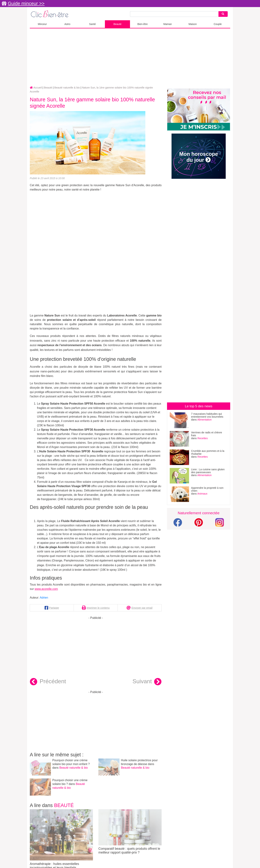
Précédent (48, 682)
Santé (93, 24)
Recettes (203, 438)
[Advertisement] (130, 57)
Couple (218, 24)
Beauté (117, 24)
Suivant (147, 682)
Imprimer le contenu (98, 608)
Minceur (42, 24)
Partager (54, 608)
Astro (67, 24)
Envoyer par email (142, 608)
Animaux (202, 494)
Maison (193, 24)
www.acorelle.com (46, 589)
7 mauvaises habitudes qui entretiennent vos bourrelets (207, 415)
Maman (168, 24)
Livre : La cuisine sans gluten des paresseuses (208, 471)
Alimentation (204, 420)
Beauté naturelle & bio (74, 768)
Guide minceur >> (26, 3)
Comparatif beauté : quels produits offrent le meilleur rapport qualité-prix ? (130, 832)
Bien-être (143, 24)
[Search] (223, 14)
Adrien (44, 598)
